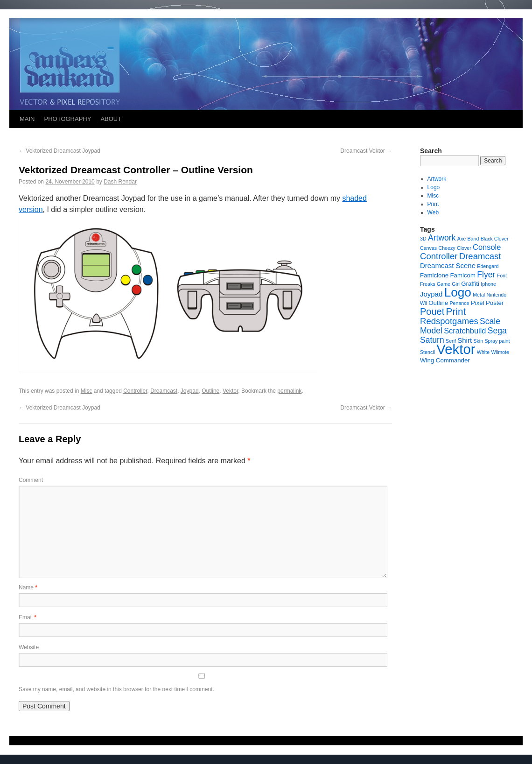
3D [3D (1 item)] (423, 239)
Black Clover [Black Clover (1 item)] (495, 239)
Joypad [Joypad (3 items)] (431, 294)
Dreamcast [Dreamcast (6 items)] (480, 256)
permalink (289, 391)
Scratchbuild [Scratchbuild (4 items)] (465, 331)
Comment (31, 480)
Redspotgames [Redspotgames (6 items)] (449, 321)
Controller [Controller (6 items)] (439, 256)
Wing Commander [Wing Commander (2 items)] (445, 360)
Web (433, 212)
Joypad (190, 391)
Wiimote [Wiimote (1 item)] (500, 352)
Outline (210, 391)
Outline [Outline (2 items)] (438, 303)
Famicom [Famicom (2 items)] (462, 275)
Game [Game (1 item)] (444, 284)
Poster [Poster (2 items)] (495, 303)
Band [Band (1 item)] (473, 239)
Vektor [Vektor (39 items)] (456, 349)
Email (28, 617)
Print (433, 204)
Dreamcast (164, 391)
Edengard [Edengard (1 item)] (488, 266)
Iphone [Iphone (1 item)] (488, 284)
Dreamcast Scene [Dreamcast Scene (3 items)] (448, 265)
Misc (87, 391)
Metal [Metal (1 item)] (479, 295)
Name (28, 587)
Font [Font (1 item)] (502, 276)
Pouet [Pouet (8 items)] (432, 311)
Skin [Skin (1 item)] (478, 341)
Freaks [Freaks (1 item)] (428, 284)
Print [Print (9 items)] (456, 311)
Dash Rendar (120, 182)
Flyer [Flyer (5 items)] (486, 275)
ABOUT (111, 119)
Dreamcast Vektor (366, 151)
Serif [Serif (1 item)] (451, 341)
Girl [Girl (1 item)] (456, 284)
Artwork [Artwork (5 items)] (442, 238)
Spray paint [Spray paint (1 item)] (497, 341)
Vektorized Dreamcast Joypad (59, 151)
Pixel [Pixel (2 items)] (478, 303)
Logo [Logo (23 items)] (458, 292)
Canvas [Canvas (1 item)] (428, 248)
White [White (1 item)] (483, 352)
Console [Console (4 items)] (487, 247)
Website (29, 647)
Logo (434, 187)
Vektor (230, 391)
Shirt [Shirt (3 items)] (465, 340)
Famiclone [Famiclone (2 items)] (434, 275)
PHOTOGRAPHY (68, 119)
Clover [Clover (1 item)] (464, 248)
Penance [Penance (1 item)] (459, 303)
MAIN (27, 119)
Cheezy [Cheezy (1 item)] (447, 248)
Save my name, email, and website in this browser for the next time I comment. (116, 689)
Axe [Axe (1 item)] (462, 239)
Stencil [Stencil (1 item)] (427, 352)
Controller (135, 391)
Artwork (437, 179)
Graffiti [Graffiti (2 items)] (470, 284)
